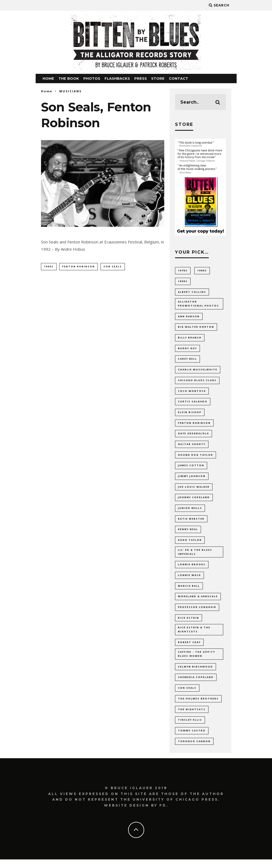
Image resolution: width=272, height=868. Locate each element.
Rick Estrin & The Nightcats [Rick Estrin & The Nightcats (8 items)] (194, 636)
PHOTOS (92, 78)
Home (47, 91)
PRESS (141, 78)
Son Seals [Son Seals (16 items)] (187, 696)
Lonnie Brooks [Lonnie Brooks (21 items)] (192, 569)
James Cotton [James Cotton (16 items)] (191, 468)
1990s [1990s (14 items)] (183, 281)
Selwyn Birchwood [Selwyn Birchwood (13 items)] (195, 674)
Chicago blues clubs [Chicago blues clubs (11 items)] (197, 382)
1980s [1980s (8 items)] (202, 270)
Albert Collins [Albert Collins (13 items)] (192, 292)
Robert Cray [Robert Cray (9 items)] (189, 649)
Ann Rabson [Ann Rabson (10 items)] (189, 317)
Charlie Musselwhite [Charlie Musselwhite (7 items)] (198, 371)
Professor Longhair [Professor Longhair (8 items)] (197, 612)
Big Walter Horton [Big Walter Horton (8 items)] (196, 328)
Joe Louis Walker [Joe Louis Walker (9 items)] (194, 490)
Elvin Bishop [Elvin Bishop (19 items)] (190, 415)
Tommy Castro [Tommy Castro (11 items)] (192, 739)
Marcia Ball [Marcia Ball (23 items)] (189, 591)
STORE (158, 78)
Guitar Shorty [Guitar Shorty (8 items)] (192, 447)
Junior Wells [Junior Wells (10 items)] (190, 512)
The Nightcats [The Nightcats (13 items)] (192, 717)
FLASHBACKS (117, 78)
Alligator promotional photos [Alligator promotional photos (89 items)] (198, 304)
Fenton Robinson (79, 266)
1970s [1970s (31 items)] (183, 270)
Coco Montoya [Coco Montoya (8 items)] (192, 393)
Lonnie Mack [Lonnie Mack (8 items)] (189, 580)
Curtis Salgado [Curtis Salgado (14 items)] (193, 404)
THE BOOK (69, 78)
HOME (48, 78)
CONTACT (178, 78)
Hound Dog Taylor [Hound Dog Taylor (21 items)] (195, 458)
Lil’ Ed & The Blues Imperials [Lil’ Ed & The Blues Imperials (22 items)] (195, 556)
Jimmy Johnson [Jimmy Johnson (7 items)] (192, 479)
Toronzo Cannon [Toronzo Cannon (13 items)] (194, 750)
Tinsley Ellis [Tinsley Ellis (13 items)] (190, 728)
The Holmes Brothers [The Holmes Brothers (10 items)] (198, 706)
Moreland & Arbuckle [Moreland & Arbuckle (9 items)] (198, 602)
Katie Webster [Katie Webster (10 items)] (191, 522)
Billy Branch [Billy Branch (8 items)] (190, 339)
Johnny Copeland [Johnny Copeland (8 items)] (194, 501)
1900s (49, 266)
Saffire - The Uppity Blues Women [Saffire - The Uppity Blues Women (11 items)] (197, 661)
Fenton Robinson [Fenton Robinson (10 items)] (194, 425)
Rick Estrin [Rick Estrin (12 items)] (189, 623)
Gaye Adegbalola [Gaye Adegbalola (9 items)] (193, 436)
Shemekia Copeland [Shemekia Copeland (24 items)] (196, 685)
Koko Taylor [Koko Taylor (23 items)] (190, 544)
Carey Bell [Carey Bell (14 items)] (187, 361)
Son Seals (113, 266)
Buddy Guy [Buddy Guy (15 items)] (187, 350)
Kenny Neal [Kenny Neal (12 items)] (188, 533)
